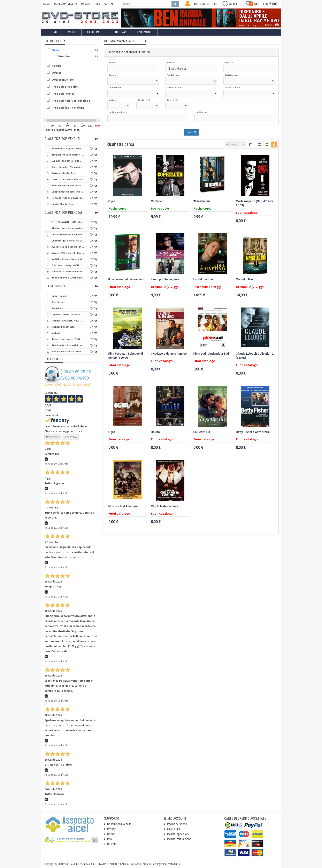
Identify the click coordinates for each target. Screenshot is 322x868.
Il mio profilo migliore (165, 279)
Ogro (112, 201)
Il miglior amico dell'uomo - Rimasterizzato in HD (68, 155)
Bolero (155, 432)
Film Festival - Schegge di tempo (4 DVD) (126, 356)
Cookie (111, 834)
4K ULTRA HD (96, 32)
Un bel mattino (203, 279)
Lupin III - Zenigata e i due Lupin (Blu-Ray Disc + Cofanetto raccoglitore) (68, 161)
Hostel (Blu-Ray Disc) (63, 204)
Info (110, 839)
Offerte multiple (63, 80)
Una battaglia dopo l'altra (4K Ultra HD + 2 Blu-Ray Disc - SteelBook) (68, 241)
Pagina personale (177, 824)
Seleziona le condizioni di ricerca (129, 52)
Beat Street (58, 302)
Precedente (53, 437)
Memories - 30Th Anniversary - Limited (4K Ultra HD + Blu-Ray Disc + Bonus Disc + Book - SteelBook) (68, 271)
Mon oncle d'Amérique (124, 506)
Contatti (112, 844)
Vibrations (57, 308)
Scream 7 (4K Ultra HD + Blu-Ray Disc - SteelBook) (68, 253)
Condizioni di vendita (119, 824)
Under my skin (59, 296)
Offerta (57, 73)
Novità (56, 66)
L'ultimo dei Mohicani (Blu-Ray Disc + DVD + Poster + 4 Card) (68, 234)
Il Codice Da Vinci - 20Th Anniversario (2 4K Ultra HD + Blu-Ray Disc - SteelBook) (68, 278)
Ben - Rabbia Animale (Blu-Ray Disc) (68, 185)
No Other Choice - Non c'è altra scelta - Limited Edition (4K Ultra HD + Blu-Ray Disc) (68, 259)
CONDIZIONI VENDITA (66, 4)
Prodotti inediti (63, 94)
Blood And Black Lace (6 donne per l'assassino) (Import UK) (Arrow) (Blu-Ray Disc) (68, 351)
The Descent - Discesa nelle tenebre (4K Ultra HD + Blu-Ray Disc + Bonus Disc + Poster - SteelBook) (68, 228)
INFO (97, 4)
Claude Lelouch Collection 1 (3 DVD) (255, 356)
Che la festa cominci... (166, 506)
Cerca (191, 132)
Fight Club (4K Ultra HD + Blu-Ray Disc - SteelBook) (68, 222)
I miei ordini (174, 829)
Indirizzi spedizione (178, 834)
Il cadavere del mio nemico (126, 279)
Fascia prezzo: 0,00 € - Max (62, 130)
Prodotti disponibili (66, 87)
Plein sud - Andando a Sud (211, 354)
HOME (47, 4)
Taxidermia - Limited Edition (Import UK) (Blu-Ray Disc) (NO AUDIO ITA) (68, 339)
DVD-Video (145, 32)
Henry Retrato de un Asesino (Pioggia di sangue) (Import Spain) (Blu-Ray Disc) (68, 198)
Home (53, 32)
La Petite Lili (202, 432)
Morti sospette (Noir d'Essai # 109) (255, 203)
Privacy (111, 829)
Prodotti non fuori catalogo (71, 101)
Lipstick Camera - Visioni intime (68, 314)
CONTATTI (110, 4)
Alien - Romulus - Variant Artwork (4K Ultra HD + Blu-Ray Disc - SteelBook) (68, 167)
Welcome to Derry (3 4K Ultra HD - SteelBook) (68, 265)
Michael (56, 333)
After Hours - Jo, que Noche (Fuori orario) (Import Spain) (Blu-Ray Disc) (68, 148)
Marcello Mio (244, 279)
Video (72, 32)
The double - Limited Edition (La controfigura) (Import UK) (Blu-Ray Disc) (68, 345)
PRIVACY (86, 4)
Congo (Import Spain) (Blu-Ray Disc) (68, 192)
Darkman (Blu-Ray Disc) (64, 173)
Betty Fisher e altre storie (253, 432)
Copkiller (157, 201)
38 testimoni (202, 201)
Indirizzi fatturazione (179, 839)
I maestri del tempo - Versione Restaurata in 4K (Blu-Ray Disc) (68, 179)
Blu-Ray (121, 32)
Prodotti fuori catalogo (68, 108)
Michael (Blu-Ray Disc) (63, 327)
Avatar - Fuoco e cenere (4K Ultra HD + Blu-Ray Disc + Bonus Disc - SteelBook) (68, 247)
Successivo (70, 437)
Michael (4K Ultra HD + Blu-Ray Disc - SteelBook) (68, 321)
